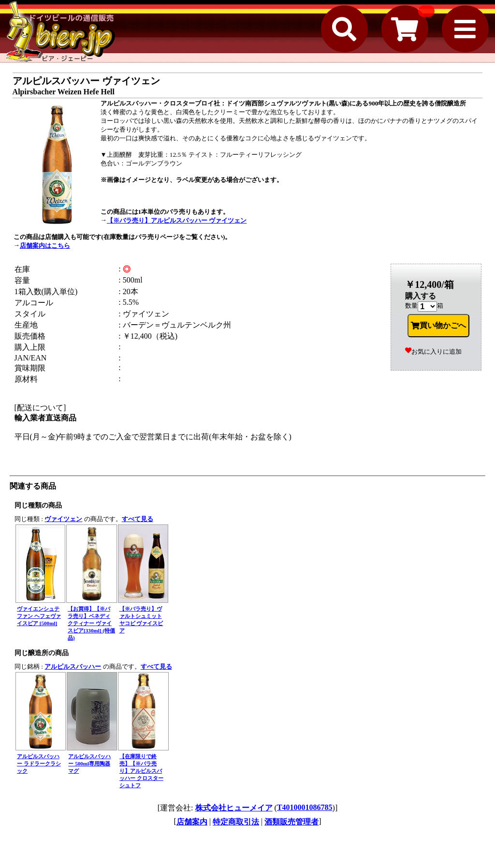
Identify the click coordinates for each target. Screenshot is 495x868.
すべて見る (138, 519)
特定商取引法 (236, 822)
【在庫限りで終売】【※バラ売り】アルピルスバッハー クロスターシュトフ (141, 771)
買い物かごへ (438, 326)
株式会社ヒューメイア (234, 808)
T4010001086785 (305, 807)
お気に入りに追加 (433, 352)
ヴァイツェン (63, 519)
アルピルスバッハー (73, 666)
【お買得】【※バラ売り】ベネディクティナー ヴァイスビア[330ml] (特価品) (91, 623)
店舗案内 (192, 822)
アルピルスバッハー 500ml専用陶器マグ (89, 763)
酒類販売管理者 (291, 822)
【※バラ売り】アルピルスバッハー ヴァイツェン (177, 220)
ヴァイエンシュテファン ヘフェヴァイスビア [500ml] (39, 616)
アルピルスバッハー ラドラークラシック (39, 763)
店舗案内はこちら (45, 246)
